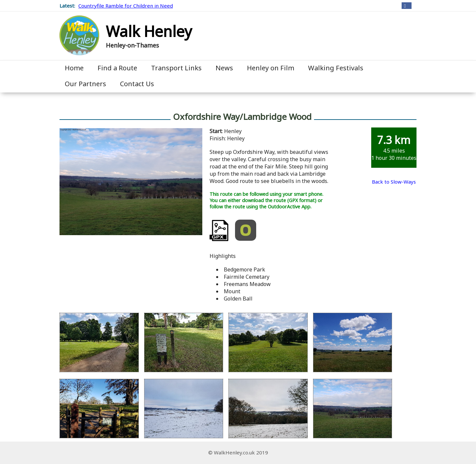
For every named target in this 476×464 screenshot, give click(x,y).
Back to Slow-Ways (394, 182)
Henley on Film (271, 68)
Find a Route (117, 68)
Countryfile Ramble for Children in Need (126, 6)
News (224, 68)
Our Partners (85, 84)
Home (74, 68)
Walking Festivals (336, 68)
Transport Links (176, 68)
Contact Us (137, 84)
